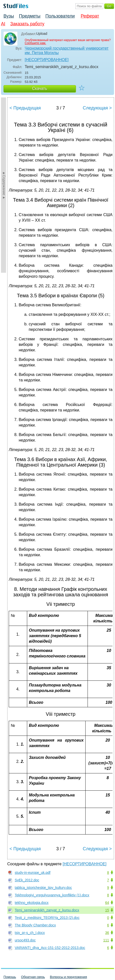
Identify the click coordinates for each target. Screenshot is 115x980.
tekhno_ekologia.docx (32, 903)
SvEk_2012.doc (27, 880)
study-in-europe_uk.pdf (33, 873)
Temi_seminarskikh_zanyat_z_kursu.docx (47, 910)
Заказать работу (27, 24)
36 (107, 933)
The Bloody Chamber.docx (35, 925)
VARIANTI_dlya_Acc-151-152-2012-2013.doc (50, 948)
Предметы (30, 16)
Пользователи (60, 16)
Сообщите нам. (35, 43)
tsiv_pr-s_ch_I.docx (30, 933)
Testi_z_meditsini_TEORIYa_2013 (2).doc (47, 918)
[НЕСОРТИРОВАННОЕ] (47, 60)
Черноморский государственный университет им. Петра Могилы (67, 50)
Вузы (9, 16)
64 (107, 903)
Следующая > (97, 108)
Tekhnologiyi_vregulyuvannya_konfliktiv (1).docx (52, 895)
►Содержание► (4, 185)
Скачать (40, 89)
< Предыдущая (25, 108)
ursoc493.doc (25, 940)
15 (107, 910)
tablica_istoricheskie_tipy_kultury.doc (43, 888)
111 (106, 940)
